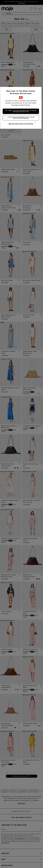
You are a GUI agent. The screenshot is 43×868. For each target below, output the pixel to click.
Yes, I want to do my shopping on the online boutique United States (22, 111)
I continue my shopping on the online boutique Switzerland (22, 118)
